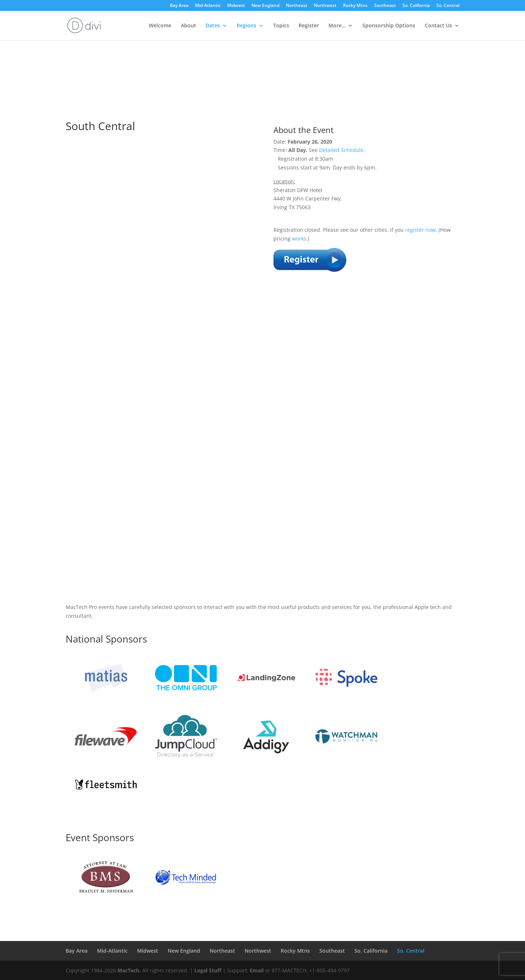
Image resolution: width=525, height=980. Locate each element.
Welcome (160, 26)
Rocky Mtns (355, 6)
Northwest (325, 6)
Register (309, 26)
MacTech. (129, 970)
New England (265, 6)
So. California (416, 6)
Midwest (236, 6)
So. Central (448, 6)
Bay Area (179, 6)
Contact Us (438, 26)
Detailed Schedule (341, 150)
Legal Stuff (208, 970)
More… (337, 26)
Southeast (385, 6)
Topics (281, 26)
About (188, 26)
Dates (213, 26)
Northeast (297, 6)
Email (257, 970)
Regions (246, 26)
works (299, 239)
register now (420, 230)
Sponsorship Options (389, 26)
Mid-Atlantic (208, 6)
